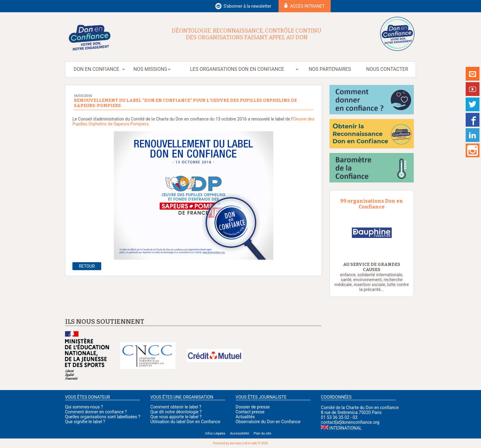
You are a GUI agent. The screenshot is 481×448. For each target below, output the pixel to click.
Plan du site (262, 433)
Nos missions (150, 69)
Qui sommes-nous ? (84, 407)
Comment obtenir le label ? (176, 407)
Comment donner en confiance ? (96, 412)
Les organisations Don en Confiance (237, 69)
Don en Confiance (96, 69)
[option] (392, 233)
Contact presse (250, 412)
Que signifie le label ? (85, 422)
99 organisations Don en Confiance (372, 204)
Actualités (245, 417)
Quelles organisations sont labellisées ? (103, 417)
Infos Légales (215, 433)
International (346, 428)
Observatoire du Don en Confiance (268, 422)
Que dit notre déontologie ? (176, 412)
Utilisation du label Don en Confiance (185, 422)
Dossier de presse (253, 407)
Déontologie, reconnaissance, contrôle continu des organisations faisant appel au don (247, 34)
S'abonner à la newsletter (247, 6)
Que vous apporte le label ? (176, 417)
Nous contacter (387, 69)
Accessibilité (240, 433)
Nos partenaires (330, 69)
